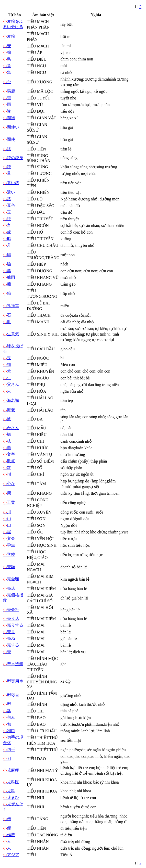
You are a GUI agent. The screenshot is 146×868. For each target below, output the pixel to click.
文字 (9, 454)
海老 (9, 410)
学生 (9, 545)
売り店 (11, 618)
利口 (9, 731)
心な (9, 484)
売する (11, 645)
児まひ (11, 797)
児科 (9, 791)
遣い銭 (11, 183)
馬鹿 (9, 91)
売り (9, 632)
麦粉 (9, 36)
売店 (9, 588)
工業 (9, 502)
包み (9, 717)
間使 (9, 139)
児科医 (11, 782)
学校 (9, 554)
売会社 (11, 610)
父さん (11, 384)
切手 (9, 750)
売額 (9, 567)
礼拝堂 (11, 306)
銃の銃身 (13, 158)
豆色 (9, 205)
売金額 (11, 579)
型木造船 (13, 664)
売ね (9, 638)
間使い (11, 127)
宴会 (9, 538)
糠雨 (9, 277)
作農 (9, 835)
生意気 (11, 334)
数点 (9, 461)
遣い (9, 192)
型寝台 (11, 695)
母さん (11, 428)
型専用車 (13, 681)
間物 (9, 118)
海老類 (11, 400)
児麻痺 (11, 770)
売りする (13, 625)
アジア (11, 855)
